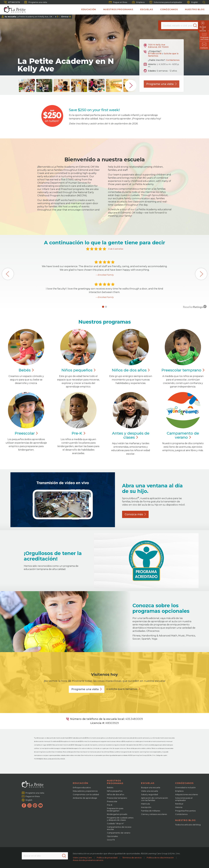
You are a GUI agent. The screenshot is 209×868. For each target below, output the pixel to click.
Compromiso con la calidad (86, 794)
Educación (89, 9)
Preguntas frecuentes (185, 811)
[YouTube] (40, 805)
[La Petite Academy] (14, 9)
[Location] (179, 26)
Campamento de (183, 435)
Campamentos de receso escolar (119, 828)
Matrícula (145, 804)
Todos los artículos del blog (188, 825)
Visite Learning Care (82, 858)
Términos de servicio (132, 858)
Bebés (110, 787)
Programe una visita (36, 2)
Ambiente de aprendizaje (85, 798)
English (192, 2)
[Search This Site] (45, 856)
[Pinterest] (35, 805)
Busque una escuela (151, 787)
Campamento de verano (119, 833)
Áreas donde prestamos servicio (88, 860)
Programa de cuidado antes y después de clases (120, 819)
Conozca (135, 514)
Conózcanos (169, 9)
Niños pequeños (115, 791)
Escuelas (147, 9)
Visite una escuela (149, 791)
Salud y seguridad (149, 794)
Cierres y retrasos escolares (154, 814)
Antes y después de (131, 435)
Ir (56, 17)
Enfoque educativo (82, 787)
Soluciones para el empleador (166, 2)
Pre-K (110, 805)
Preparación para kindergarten (115, 810)
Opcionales (112, 836)
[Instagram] (29, 805)
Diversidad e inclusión (185, 787)
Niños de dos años (116, 794)
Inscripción (146, 807)
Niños (78, 370)
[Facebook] (24, 805)
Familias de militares (151, 811)
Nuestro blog (195, 9)
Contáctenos (173, 60)
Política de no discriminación (160, 858)
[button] (103, 307)
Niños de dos (131, 370)
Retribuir (179, 804)
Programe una (161, 84)
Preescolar (183, 370)
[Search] (197, 26)
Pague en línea (118, 2)
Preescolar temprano (117, 798)
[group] (27, 85)
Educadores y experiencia (85, 791)
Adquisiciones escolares (187, 794)
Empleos (138, 2)
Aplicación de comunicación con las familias (155, 799)
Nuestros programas (118, 9)
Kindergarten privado (117, 814)
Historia (179, 807)
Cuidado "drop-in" (115, 823)
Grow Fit (111, 840)
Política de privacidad (107, 858)
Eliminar (65, 17)
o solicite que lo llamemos (122, 689)
